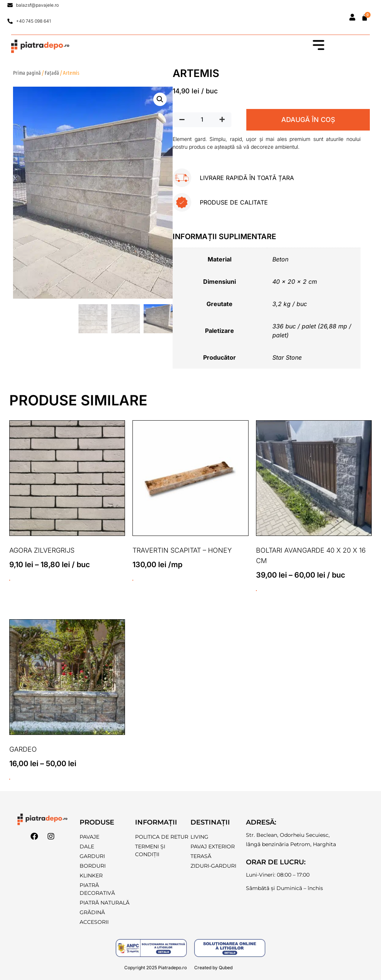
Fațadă (52, 73)
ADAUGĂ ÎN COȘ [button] (133, 580)
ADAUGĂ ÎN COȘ (308, 120)
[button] (160, 100)
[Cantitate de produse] (202, 120)
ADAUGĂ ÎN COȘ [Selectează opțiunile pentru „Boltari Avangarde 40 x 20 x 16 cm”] (256, 591)
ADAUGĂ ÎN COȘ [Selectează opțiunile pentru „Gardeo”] (10, 780)
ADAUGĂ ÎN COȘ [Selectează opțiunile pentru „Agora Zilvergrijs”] (10, 580)
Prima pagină (27, 73)
